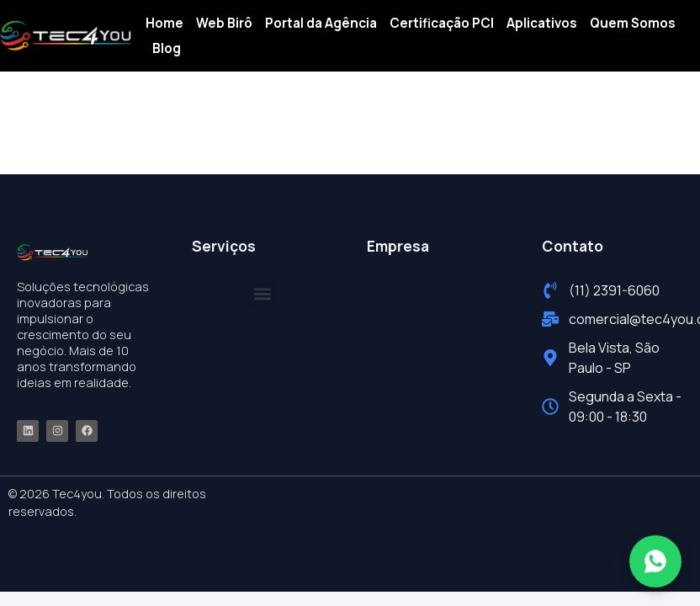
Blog (167, 48)
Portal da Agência (321, 23)
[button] (263, 294)
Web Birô (224, 23)
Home (164, 23)
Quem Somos (633, 23)
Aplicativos (542, 23)
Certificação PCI (442, 23)
